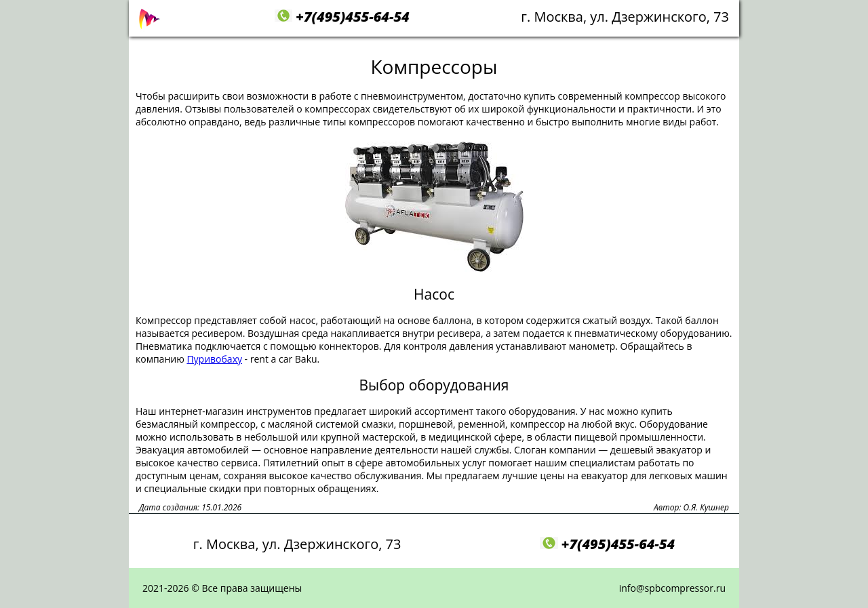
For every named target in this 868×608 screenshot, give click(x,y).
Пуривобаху (214, 359)
